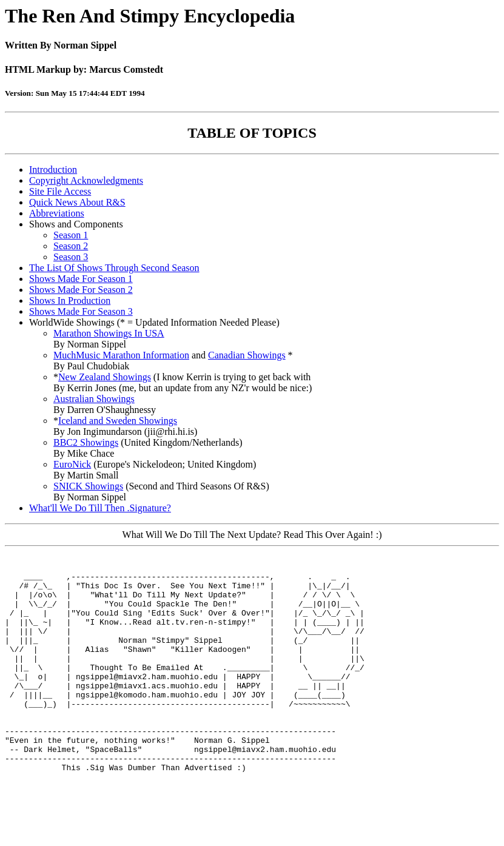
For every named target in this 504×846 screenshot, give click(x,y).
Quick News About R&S (77, 202)
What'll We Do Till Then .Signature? (100, 508)
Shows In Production (70, 300)
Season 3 (71, 257)
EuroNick (72, 464)
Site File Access (60, 191)
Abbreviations (57, 213)
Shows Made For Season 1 (81, 279)
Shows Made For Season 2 (81, 290)
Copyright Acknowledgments (86, 180)
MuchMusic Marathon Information (121, 355)
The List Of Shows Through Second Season (114, 268)
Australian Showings (94, 399)
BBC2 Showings (86, 442)
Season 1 (71, 235)
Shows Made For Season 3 (81, 311)
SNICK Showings (88, 486)
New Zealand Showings (105, 377)
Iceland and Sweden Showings (118, 421)
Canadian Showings (247, 355)
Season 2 (71, 246)
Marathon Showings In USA (109, 333)
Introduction (53, 170)
